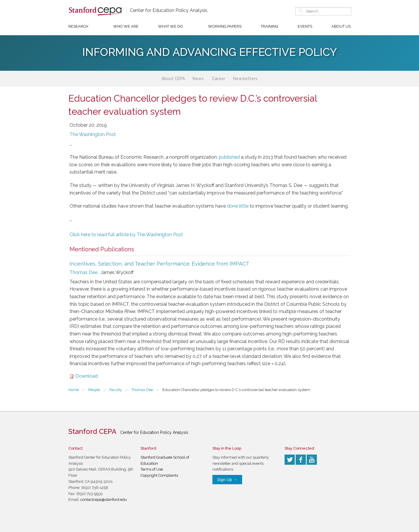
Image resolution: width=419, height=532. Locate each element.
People (94, 390)
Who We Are (126, 26)
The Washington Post (93, 134)
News (198, 79)
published (229, 157)
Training (269, 26)
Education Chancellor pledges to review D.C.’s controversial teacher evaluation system (236, 390)
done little (238, 206)
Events (305, 26)
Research (78, 26)
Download (87, 376)
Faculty (116, 390)
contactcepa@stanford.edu (104, 500)
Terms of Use (152, 469)
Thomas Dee (84, 272)
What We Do (171, 26)
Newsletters (245, 79)
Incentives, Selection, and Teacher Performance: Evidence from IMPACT (159, 264)
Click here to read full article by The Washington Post (126, 235)
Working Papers (225, 26)
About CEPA (173, 79)
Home (74, 390)
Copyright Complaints (159, 475)
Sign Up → (227, 480)
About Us (341, 26)
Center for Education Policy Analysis (169, 10)
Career (219, 79)
